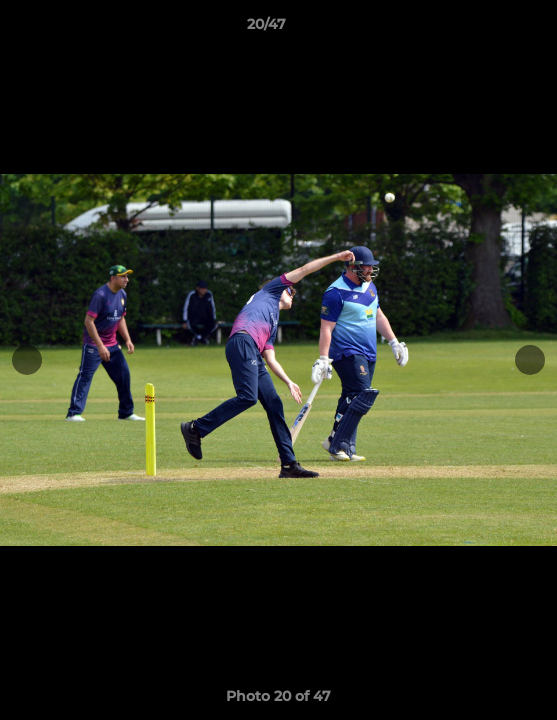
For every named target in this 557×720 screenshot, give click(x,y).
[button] (485, 29)
